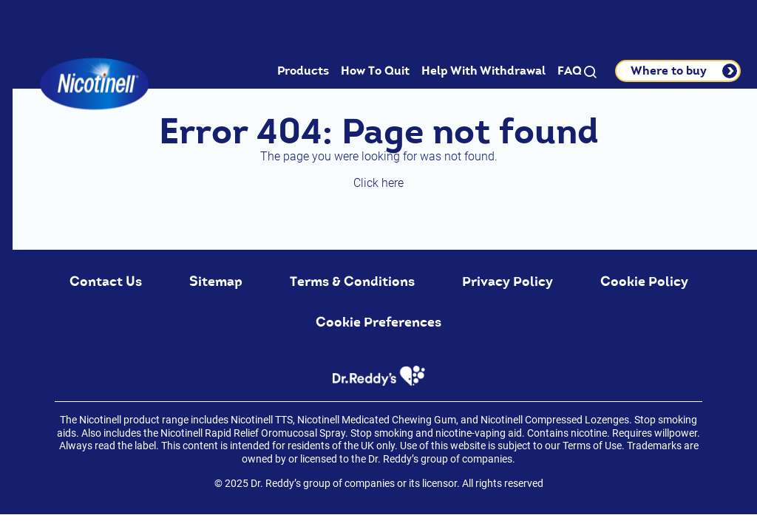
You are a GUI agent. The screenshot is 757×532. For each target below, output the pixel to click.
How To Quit (375, 71)
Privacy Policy (508, 282)
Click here (378, 183)
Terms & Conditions (352, 282)
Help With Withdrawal (483, 71)
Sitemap (216, 282)
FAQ (570, 71)
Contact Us (106, 282)
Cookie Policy (644, 282)
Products (303, 71)
